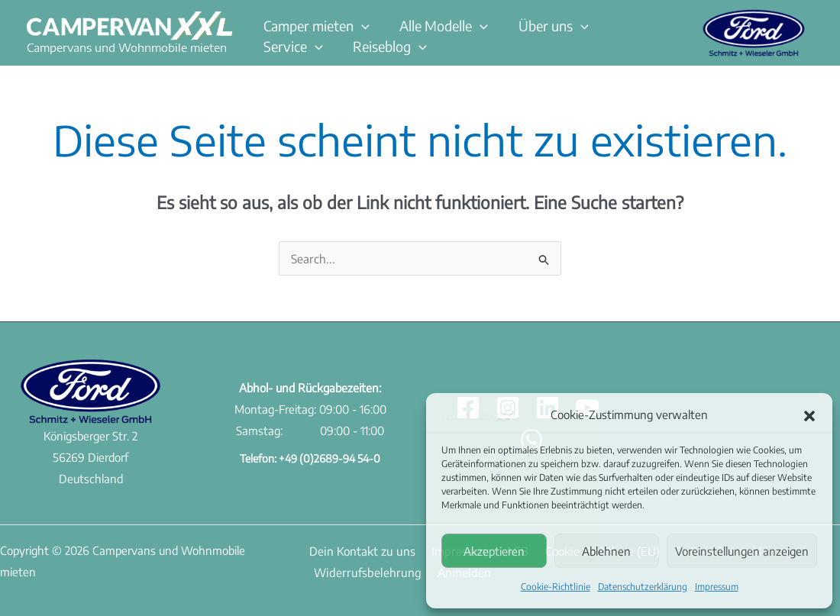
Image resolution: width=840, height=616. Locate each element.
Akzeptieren (494, 551)
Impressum (717, 587)
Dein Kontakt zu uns (357, 550)
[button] (809, 415)
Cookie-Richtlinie (556, 587)
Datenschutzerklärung (643, 587)
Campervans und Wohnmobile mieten (127, 47)
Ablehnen (606, 551)
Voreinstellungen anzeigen (742, 551)
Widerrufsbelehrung (362, 571)
